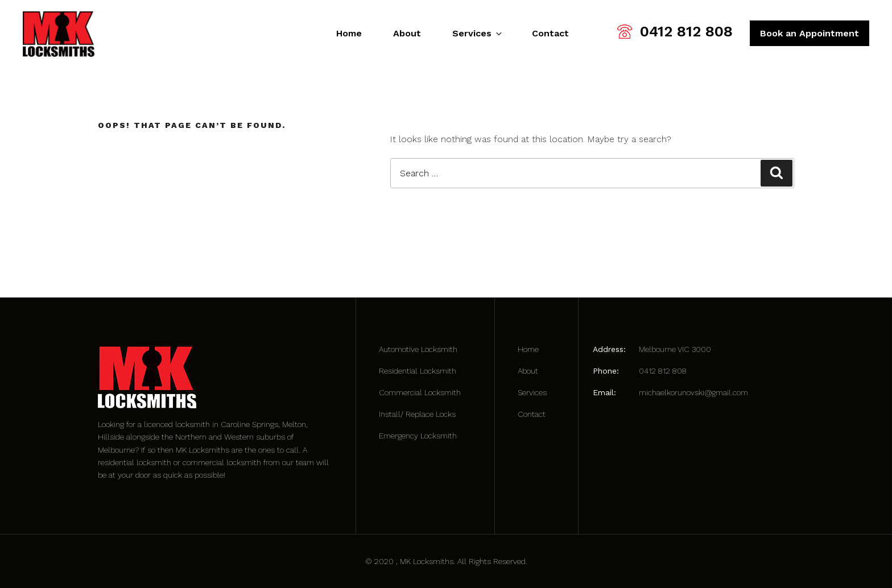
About (407, 33)
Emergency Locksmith (418, 436)
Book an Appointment (810, 33)
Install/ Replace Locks (417, 414)
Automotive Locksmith (418, 349)
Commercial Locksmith (420, 392)
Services (476, 33)
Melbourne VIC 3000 (675, 349)
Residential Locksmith (418, 371)
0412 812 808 (686, 31)
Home (349, 33)
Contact (550, 33)
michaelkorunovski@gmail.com (693, 392)
